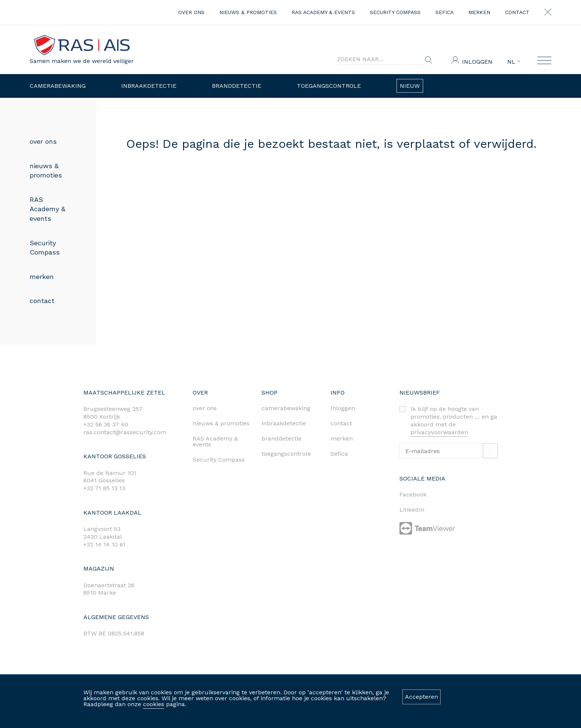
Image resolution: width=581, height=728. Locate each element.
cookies (154, 704)
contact (517, 12)
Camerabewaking (58, 86)
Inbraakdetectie (149, 86)
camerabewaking (286, 408)
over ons (191, 12)
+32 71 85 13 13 (104, 488)
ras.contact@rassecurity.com (125, 432)
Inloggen (477, 62)
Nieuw (410, 86)
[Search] (379, 59)
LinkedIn (412, 510)
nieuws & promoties (248, 12)
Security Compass (395, 12)
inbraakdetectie (284, 423)
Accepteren (421, 697)
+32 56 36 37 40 (106, 424)
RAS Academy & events (323, 12)
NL (514, 62)
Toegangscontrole (329, 86)
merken (479, 12)
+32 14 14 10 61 (104, 544)
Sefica (444, 12)
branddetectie (282, 438)
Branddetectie (237, 86)
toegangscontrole (286, 454)
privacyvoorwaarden (439, 432)
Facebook (413, 494)
